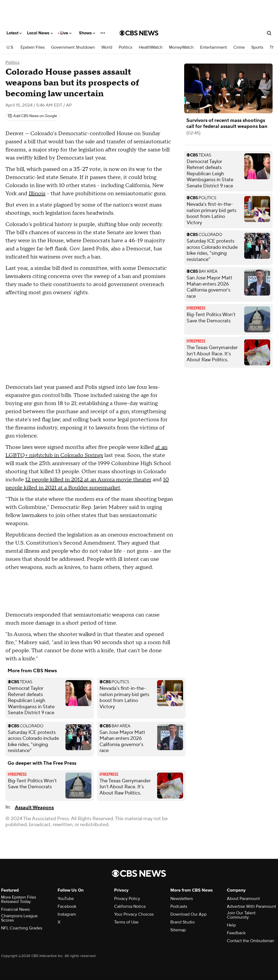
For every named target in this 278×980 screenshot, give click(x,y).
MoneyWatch (181, 47)
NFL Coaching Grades (22, 928)
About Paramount (243, 899)
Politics (125, 47)
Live (66, 33)
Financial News (15, 909)
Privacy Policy (127, 899)
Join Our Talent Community (241, 915)
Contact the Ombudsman (251, 941)
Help (231, 925)
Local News (40, 33)
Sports (257, 47)
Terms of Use (126, 922)
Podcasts (179, 906)
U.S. (10, 47)
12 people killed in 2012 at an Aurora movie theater (88, 480)
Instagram (67, 914)
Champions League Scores (19, 918)
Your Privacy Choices (134, 914)
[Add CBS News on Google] (32, 116)
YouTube (66, 899)
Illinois (37, 194)
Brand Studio (183, 922)
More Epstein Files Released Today (19, 899)
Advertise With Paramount (251, 906)
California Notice (130, 906)
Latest (14, 33)
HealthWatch (151, 47)
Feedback (236, 933)
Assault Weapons (34, 808)
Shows (87, 33)
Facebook (67, 906)
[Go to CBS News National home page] (139, 33)
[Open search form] (269, 33)
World (107, 47)
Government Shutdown (73, 47)
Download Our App (188, 914)
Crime (239, 47)
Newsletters (182, 899)
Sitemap (178, 930)
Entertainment (214, 47)
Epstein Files (33, 47)
